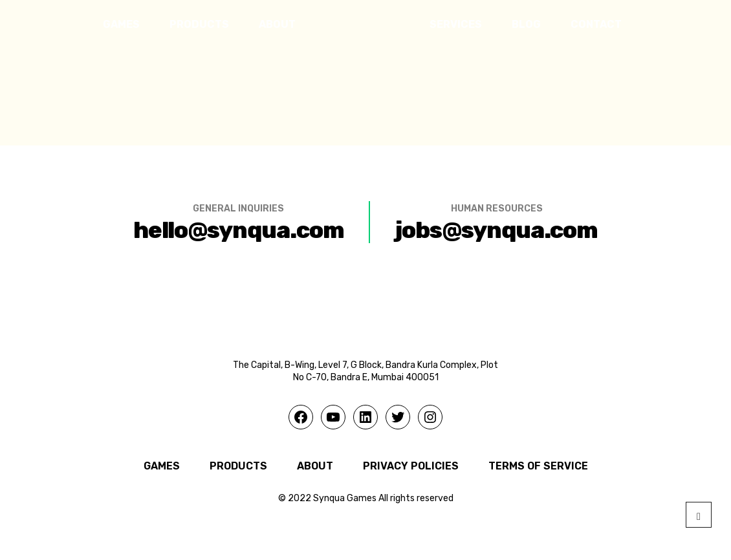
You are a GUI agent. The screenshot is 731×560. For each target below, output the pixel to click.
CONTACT (596, 24)
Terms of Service (538, 466)
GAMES (121, 24)
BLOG (526, 24)
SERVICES (456, 24)
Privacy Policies (411, 466)
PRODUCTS (199, 24)
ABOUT (277, 24)
